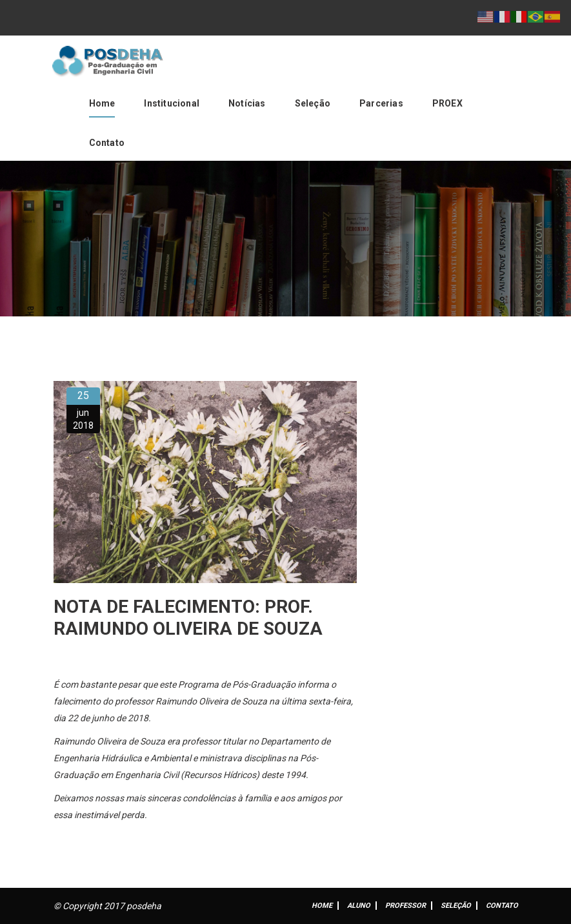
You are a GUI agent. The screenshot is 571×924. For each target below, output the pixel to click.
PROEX (447, 103)
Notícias (247, 103)
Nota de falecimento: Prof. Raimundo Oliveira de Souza (188, 618)
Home (102, 103)
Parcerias (381, 103)
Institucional (172, 103)
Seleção (313, 103)
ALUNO (359, 906)
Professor (406, 906)
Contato (107, 143)
